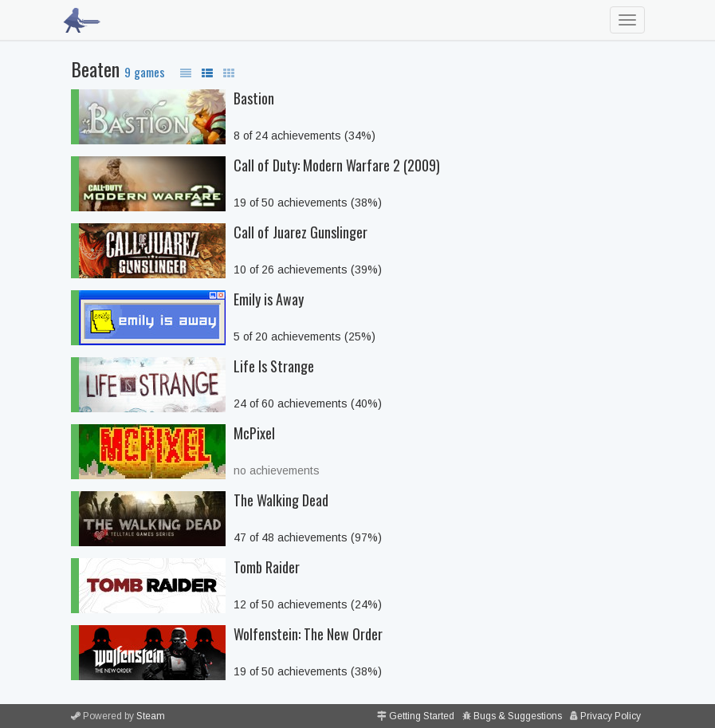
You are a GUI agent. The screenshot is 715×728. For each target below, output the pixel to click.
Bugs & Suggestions (518, 716)
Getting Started (422, 716)
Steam (151, 716)
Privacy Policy (611, 716)
